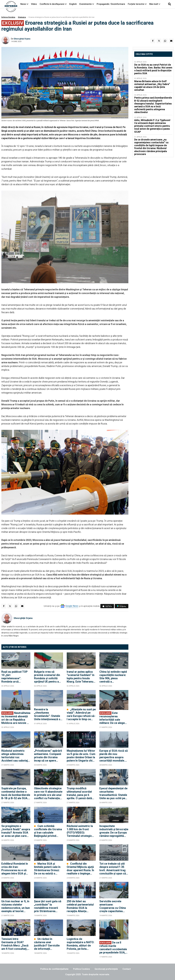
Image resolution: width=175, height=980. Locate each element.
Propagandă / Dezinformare (111, 4)
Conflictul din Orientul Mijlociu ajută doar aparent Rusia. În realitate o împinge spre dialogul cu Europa (80, 869)
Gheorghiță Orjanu (22, 39)
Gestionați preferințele (106, 969)
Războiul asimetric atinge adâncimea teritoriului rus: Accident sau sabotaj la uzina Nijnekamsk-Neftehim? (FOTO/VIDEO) (15, 756)
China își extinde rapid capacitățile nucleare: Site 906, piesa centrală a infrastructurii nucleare (114, 677)
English (73, 4)
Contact (127, 969)
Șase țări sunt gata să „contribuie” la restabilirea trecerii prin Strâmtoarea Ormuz (48, 906)
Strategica (22, 17)
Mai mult (155, 4)
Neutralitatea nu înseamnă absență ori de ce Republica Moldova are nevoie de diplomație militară (16, 718)
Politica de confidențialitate (54, 969)
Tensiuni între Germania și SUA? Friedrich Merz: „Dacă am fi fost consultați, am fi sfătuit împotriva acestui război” (15, 944)
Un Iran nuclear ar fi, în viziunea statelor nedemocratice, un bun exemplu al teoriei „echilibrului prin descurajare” (16, 906)
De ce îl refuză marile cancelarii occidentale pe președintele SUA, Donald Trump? (113, 947)
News (23, 4)
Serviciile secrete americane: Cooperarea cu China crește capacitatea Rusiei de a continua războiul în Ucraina (113, 906)
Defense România (8, 17)
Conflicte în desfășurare (52, 4)
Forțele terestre (136, 4)
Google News (72, 606)
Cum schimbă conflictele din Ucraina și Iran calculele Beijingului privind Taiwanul (48, 831)
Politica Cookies (82, 969)
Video (34, 4)
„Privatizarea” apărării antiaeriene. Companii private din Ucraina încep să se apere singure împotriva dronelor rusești (48, 756)
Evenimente (86, 4)
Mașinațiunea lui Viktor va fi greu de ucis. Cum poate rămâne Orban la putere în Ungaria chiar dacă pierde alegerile (81, 756)
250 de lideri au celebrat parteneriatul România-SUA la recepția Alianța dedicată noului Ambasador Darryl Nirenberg (80, 906)
